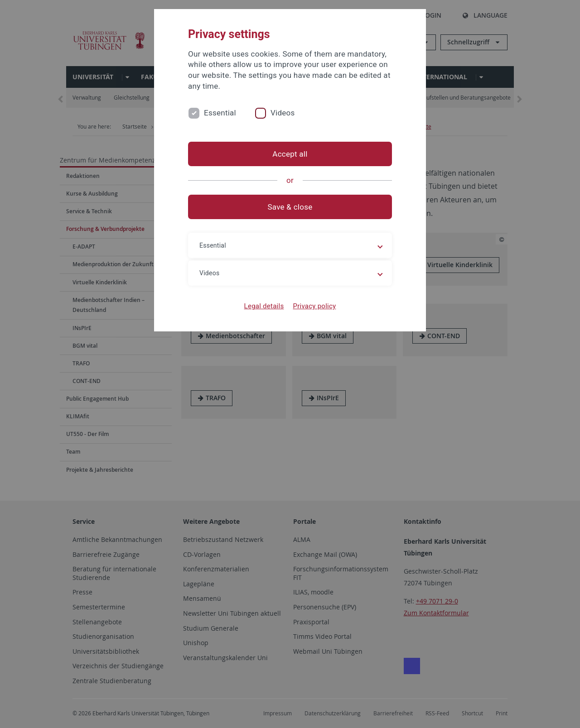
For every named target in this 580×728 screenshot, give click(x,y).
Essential (220, 113)
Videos (283, 113)
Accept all (290, 154)
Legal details (264, 306)
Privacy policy (314, 306)
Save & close (290, 207)
